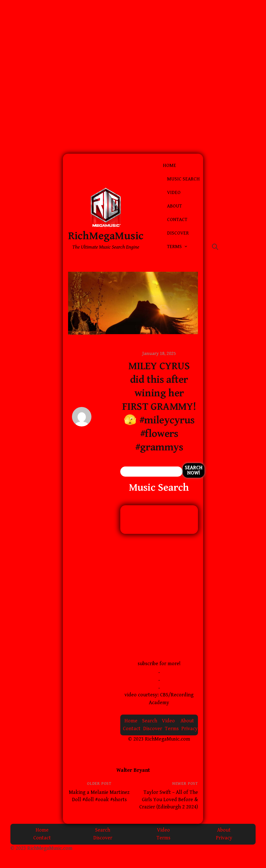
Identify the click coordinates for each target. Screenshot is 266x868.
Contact (177, 220)
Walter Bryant (133, 770)
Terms (174, 247)
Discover (178, 233)
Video (174, 193)
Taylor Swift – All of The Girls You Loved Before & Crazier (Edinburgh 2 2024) (169, 800)
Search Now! (194, 470)
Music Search (183, 179)
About (174, 206)
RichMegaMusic (106, 236)
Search (150, 721)
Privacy (189, 729)
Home (169, 166)
